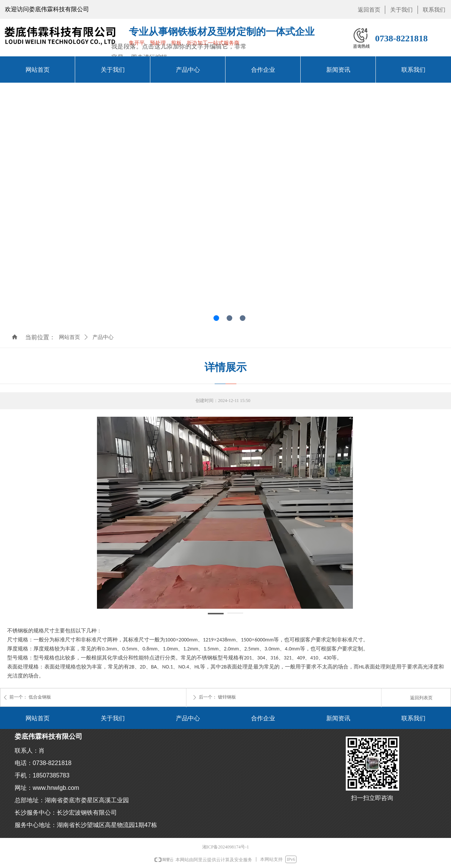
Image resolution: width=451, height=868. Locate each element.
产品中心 (103, 337)
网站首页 (70, 337)
